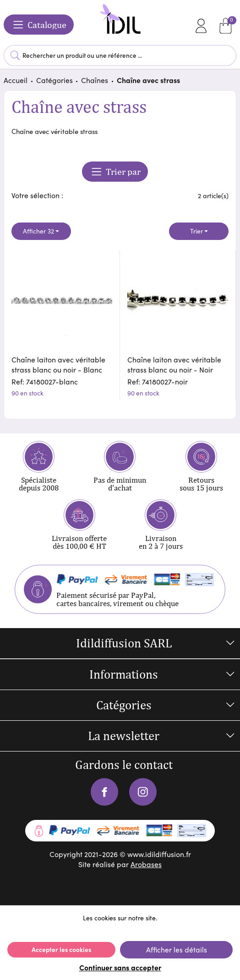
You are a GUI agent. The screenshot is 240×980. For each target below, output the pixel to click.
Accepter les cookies (61, 949)
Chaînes (95, 80)
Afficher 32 (38, 231)
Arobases (146, 864)
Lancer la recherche (15, 56)
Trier (196, 231)
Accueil (16, 80)
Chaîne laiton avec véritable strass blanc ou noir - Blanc (58, 364)
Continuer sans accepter (120, 967)
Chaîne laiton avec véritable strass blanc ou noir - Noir (174, 364)
